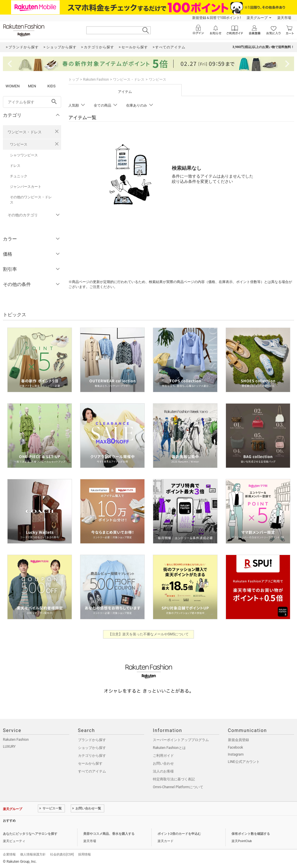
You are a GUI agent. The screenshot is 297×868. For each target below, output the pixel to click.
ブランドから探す (92, 740)
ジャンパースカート (26, 187)
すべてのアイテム (92, 771)
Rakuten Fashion (96, 79)
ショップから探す (92, 748)
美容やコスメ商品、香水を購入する (109, 834)
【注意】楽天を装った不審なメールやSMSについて (149, 634)
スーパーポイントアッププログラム (181, 740)
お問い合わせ (163, 763)
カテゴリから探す (92, 756)
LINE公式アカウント (244, 762)
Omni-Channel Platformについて (178, 787)
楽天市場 (284, 18)
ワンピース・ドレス (25, 132)
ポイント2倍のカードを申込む (179, 834)
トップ (74, 79)
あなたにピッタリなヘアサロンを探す (30, 834)
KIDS (52, 86)
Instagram (236, 754)
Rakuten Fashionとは (169, 748)
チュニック (19, 176)
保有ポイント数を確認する (251, 834)
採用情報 (84, 854)
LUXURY (9, 747)
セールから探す (90, 763)
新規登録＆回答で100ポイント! (216, 18)
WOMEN (13, 86)
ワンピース (19, 144)
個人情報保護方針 (33, 854)
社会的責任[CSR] (62, 854)
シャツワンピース (24, 155)
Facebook (236, 747)
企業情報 (9, 854)
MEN (32, 86)
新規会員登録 (238, 740)
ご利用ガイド (163, 756)
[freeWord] (32, 102)
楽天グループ (257, 18)
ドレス (15, 166)
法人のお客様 (163, 771)
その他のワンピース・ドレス (31, 200)
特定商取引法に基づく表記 (174, 779)
